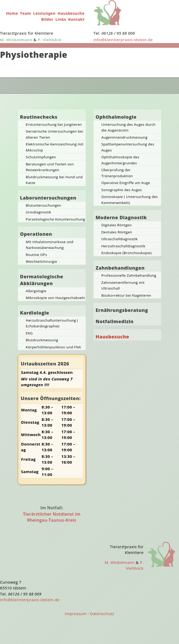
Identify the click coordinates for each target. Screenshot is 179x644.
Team (25, 13)
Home (12, 13)
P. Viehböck (50, 40)
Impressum (76, 614)
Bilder (47, 19)
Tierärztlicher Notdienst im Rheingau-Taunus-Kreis (52, 517)
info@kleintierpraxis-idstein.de (123, 40)
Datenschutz (102, 614)
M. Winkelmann (16, 40)
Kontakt (76, 19)
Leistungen (44, 13)
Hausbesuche (71, 13)
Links (61, 19)
